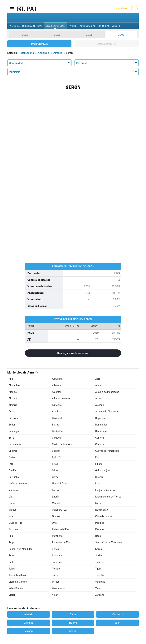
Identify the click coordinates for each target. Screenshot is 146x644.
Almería (13, 405)
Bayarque (100, 418)
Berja (12, 438)
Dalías (12, 457)
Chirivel (13, 451)
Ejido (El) (57, 457)
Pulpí (11, 536)
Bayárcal (57, 418)
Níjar (11, 516)
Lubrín (56, 497)
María (98, 503)
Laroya (56, 490)
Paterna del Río (60, 529)
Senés (55, 549)
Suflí (11, 562)
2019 (25, 35)
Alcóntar (57, 392)
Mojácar (13, 510)
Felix (11, 464)
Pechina (100, 529)
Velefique (100, 582)
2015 (57, 35)
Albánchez (14, 385)
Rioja (11, 542)
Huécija (99, 477)
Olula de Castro (104, 516)
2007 (121, 35)
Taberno (100, 562)
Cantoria (100, 438)
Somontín (57, 556)
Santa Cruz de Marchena (109, 542)
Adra (98, 379)
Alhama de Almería (62, 398)
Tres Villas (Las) (17, 575)
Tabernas (57, 562)
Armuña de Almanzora (107, 412)
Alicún (99, 398)
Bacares (13, 418)
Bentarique (101, 431)
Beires (56, 425)
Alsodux (100, 405)
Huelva (73, 623)
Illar (97, 484)
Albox (98, 385)
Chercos (100, 444)
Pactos (73, 26)
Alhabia (13, 398)
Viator (12, 595)
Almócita (57, 405)
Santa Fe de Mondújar (20, 549)
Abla (11, 379)
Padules (100, 523)
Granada (29, 623)
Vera (98, 588)
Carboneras (15, 444)
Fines (55, 464)
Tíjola (98, 569)
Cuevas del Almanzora (107, 451)
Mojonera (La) (60, 510)
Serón (99, 549)
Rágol (98, 536)
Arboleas (57, 412)
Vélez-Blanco (16, 588)
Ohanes (56, 516)
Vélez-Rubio (58, 588)
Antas (12, 412)
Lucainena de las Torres (108, 497)
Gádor (55, 470)
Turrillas (100, 575)
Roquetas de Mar (61, 542)
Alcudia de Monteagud (107, 392)
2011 (89, 35)
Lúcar (12, 503)
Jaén (117, 623)
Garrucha (14, 477)
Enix (97, 457)
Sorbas (99, 556)
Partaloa (13, 529)
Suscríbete (121, 9)
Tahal (12, 569)
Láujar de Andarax (105, 490)
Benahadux (101, 425)
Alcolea (13, 392)
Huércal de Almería (19, 484)
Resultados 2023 (32, 26)
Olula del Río (15, 523)
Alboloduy (57, 385)
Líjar (11, 497)
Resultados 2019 (55, 26)
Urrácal (56, 582)
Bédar (12, 425)
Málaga (29, 631)
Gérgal (56, 477)
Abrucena (57, 379)
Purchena (57, 536)
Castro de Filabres (62, 444)
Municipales (39, 44)
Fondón (13, 470)
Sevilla (73, 631)
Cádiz (73, 614)
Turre (55, 575)
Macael (56, 503)
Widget (116, 26)
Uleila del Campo (18, 582)
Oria (54, 523)
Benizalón (57, 431)
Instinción (14, 490)
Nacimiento (102, 510)
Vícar (55, 595)
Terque (56, 569)
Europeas (104, 26)
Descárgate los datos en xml (73, 353)
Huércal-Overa (60, 484)
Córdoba (117, 614)
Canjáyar (57, 438)
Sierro (12, 556)
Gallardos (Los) (103, 470)
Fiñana (99, 464)
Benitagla (14, 431)
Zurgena (100, 595)
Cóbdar (56, 451)
